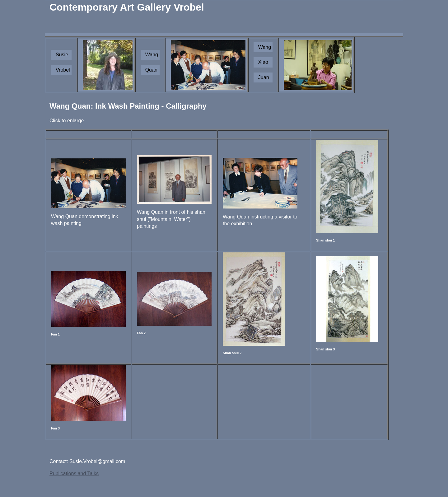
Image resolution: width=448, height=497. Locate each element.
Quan (151, 70)
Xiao (263, 62)
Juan (264, 77)
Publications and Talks (74, 474)
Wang (152, 55)
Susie (62, 55)
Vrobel (63, 70)
